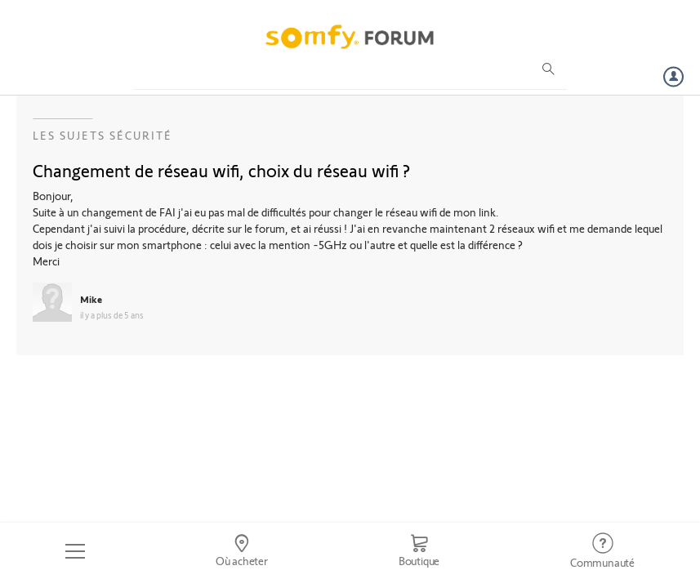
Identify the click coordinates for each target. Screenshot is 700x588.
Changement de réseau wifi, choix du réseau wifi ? (221, 170)
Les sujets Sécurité (103, 135)
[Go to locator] (242, 551)
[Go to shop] (419, 551)
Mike (91, 299)
